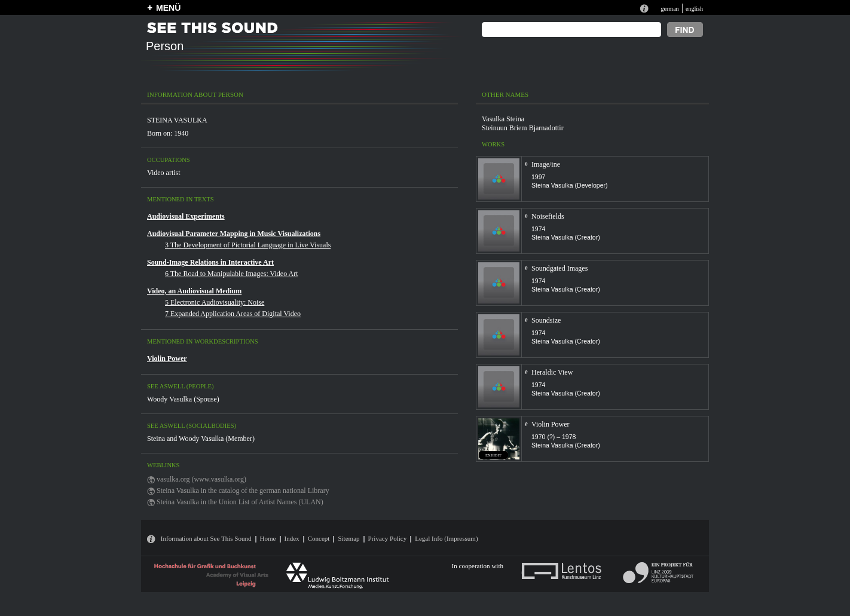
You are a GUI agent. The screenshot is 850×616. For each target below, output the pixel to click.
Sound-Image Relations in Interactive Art (210, 262)
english (694, 9)
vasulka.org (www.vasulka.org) (201, 479)
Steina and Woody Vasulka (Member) (201, 439)
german (669, 9)
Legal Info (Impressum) (446, 538)
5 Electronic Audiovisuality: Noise (215, 302)
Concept (319, 538)
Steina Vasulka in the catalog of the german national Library (243, 491)
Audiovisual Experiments (186, 216)
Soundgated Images (559, 268)
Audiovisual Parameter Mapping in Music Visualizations (234, 234)
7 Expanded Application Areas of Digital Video (233, 314)
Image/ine (546, 164)
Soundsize (546, 320)
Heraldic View (552, 372)
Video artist (164, 173)
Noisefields (548, 216)
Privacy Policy (388, 538)
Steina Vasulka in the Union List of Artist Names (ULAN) (240, 502)
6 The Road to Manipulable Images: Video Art (231, 274)
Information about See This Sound (206, 538)
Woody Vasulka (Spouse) (183, 399)
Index (292, 538)
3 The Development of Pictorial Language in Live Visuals (248, 245)
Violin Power (167, 358)
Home (268, 538)
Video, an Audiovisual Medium (194, 291)
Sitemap (348, 538)
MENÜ (168, 8)
